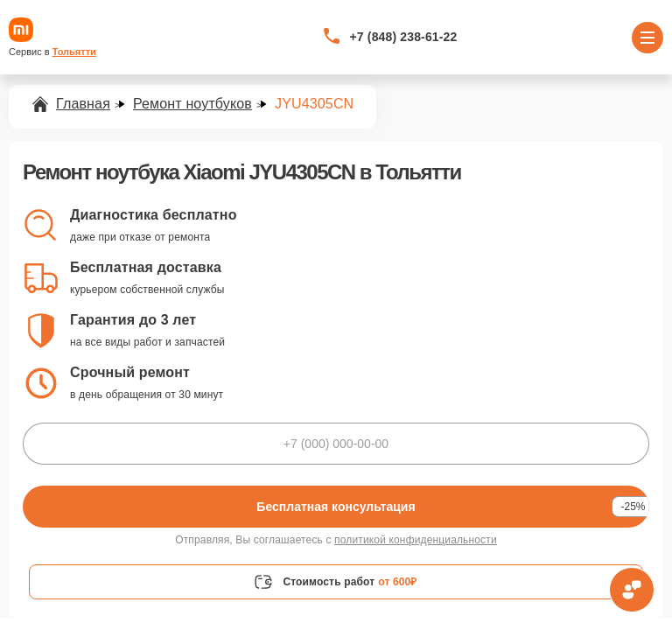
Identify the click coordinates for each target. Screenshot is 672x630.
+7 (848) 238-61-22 (404, 37)
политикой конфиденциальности (416, 540)
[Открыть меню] (647, 38)
